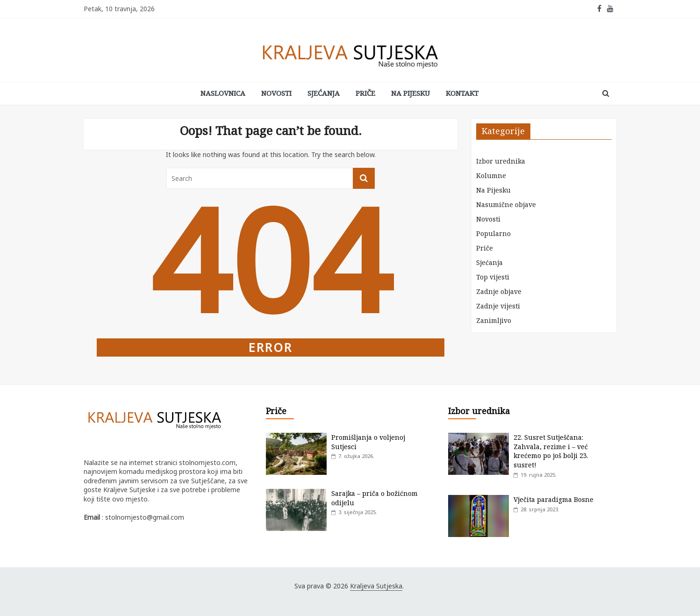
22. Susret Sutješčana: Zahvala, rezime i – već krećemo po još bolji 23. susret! (551, 451)
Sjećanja (324, 93)
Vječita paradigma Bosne (554, 499)
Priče (365, 93)
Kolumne (491, 175)
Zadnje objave (499, 291)
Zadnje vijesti (498, 306)
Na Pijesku (411, 93)
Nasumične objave (506, 204)
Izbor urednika (501, 161)
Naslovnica (223, 93)
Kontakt (462, 93)
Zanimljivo (494, 320)
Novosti (276, 93)
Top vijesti (493, 277)
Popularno (493, 233)
